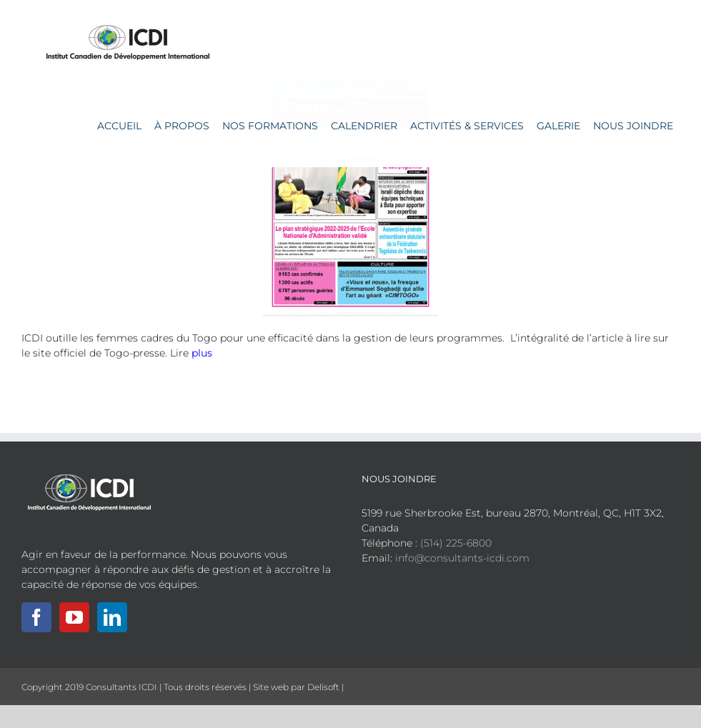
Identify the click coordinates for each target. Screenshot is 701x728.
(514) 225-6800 (456, 543)
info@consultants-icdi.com (462, 558)
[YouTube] (74, 617)
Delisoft (323, 687)
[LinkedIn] (112, 617)
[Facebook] (36, 617)
